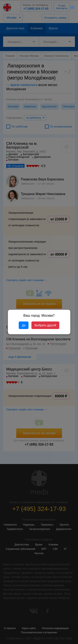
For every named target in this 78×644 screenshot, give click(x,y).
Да (24, 325)
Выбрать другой (45, 325)
